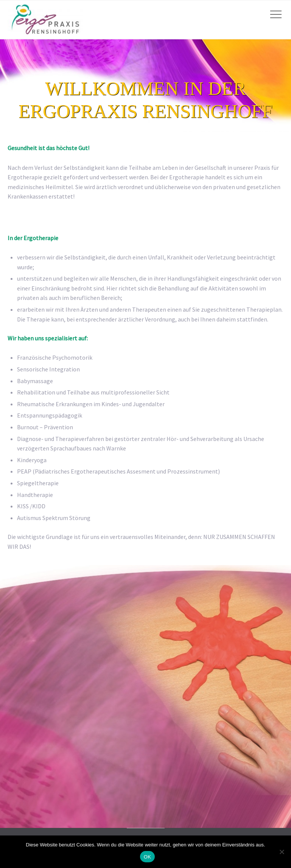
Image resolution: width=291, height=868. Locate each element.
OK (147, 857)
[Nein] (282, 852)
